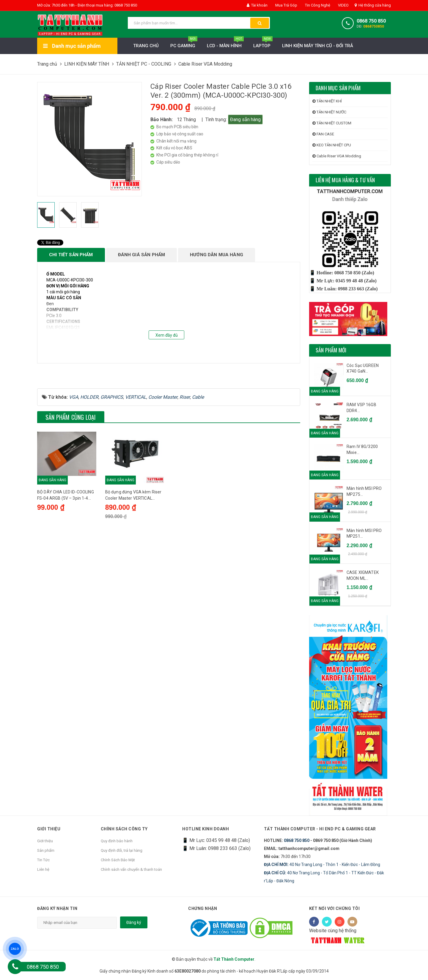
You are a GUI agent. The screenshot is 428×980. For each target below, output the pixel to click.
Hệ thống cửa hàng (373, 5)
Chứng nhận (203, 908)
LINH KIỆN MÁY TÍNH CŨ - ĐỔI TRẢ (318, 46)
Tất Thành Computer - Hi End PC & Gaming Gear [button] (320, 829)
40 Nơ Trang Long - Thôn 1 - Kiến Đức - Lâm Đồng (322, 865)
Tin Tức (43, 860)
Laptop (263, 44)
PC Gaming (184, 44)
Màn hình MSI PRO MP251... (364, 533)
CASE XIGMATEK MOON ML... (363, 575)
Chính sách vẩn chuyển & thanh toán (131, 869)
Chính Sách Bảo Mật (118, 860)
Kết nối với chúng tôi (335, 908)
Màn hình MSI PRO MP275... (364, 491)
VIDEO (343, 5)
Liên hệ (43, 869)
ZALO (15, 949)
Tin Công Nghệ (317, 5)
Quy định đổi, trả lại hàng (122, 850)
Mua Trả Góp (286, 5)
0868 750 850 (371, 21)
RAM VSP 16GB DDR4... (361, 408)
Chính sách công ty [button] (124, 829)
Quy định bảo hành (117, 841)
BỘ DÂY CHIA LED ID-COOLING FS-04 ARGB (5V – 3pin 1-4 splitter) (66, 559)
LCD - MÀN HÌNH (225, 44)
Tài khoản (257, 5)
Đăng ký (134, 922)
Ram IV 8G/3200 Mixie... (362, 449)
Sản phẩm (46, 850)
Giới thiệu (45, 841)
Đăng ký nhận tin (57, 908)
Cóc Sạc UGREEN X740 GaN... (363, 368)
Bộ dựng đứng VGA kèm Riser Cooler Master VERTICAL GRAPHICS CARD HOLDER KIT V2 (133, 559)
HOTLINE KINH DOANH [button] (206, 829)
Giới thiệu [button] (49, 829)
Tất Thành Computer (234, 959)
